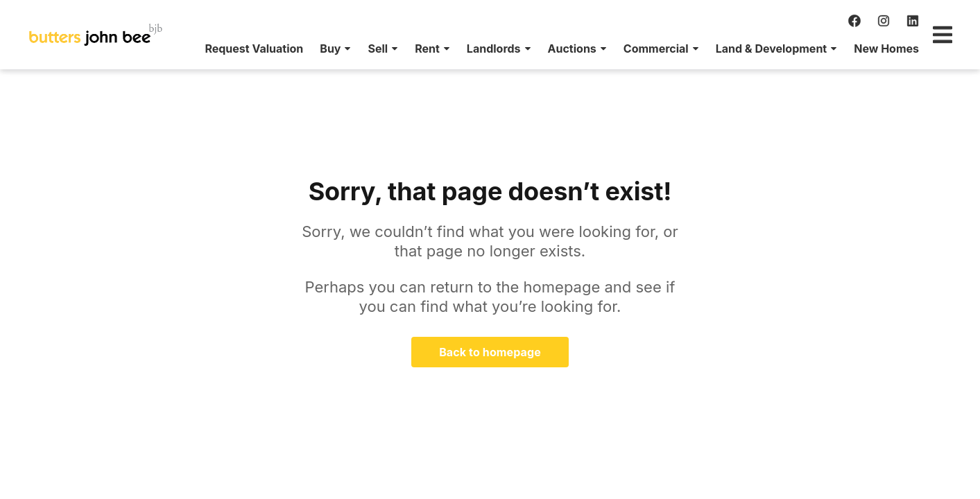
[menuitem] (92, 49)
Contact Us (907, 49)
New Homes (725, 49)
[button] (174, 49)
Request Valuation (92, 49)
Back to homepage (490, 352)
